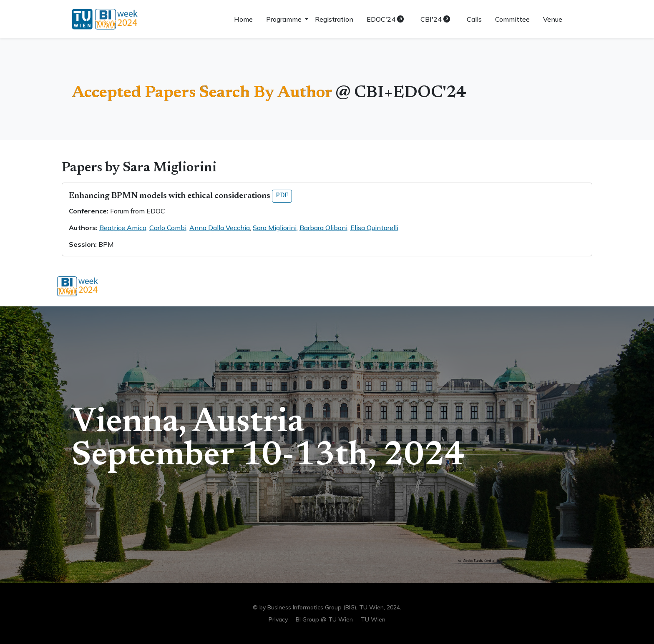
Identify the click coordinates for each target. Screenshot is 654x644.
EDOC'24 (385, 19)
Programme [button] (285, 19)
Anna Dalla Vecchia (220, 228)
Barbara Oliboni (323, 228)
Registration (334, 19)
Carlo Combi (168, 228)
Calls (474, 19)
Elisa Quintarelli (374, 228)
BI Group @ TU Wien (324, 619)
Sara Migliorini (275, 228)
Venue (553, 19)
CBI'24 (435, 19)
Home (243, 19)
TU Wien (373, 619)
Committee (512, 19)
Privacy (278, 619)
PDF (282, 196)
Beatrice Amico (123, 228)
